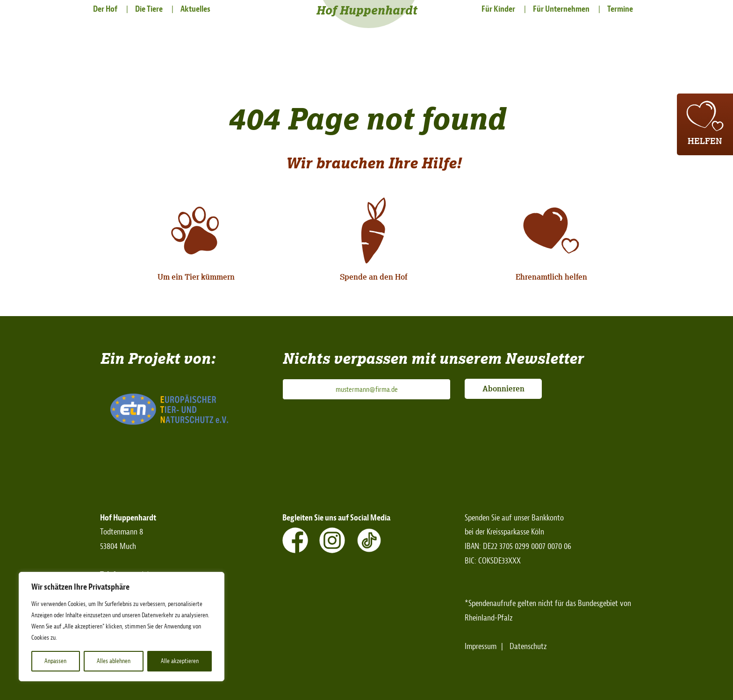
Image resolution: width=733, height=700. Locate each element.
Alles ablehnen (114, 661)
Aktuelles (195, 9)
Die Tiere (149, 9)
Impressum (481, 646)
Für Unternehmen (561, 9)
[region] (122, 627)
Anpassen (55, 661)
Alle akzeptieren (180, 661)
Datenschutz (528, 646)
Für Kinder (498, 9)
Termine (620, 9)
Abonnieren (503, 389)
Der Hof (105, 9)
